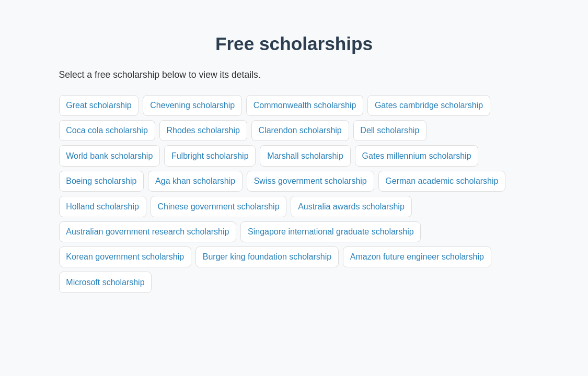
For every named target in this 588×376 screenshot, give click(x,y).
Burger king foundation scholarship (267, 257)
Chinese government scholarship (219, 207)
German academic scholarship (442, 181)
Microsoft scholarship (105, 282)
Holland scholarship (102, 207)
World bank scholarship (109, 156)
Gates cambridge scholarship (429, 105)
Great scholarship (99, 105)
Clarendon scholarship (300, 130)
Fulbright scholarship (210, 156)
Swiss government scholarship (310, 181)
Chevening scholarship (192, 105)
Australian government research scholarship (147, 232)
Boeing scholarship (101, 181)
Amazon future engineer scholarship (417, 257)
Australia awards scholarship (351, 207)
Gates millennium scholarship (417, 156)
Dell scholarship (390, 130)
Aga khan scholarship (195, 181)
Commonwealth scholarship (305, 105)
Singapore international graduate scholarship (331, 232)
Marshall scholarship (305, 156)
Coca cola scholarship (107, 130)
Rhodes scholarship (203, 130)
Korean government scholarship (125, 257)
